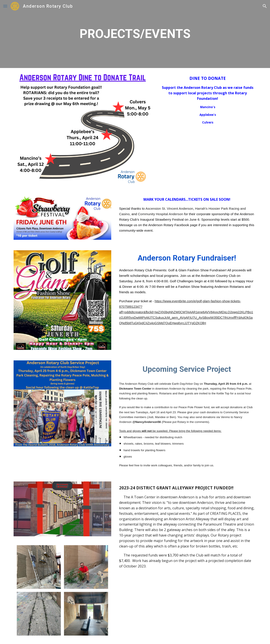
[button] (5, 6)
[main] (135, 34)
